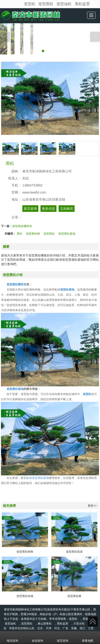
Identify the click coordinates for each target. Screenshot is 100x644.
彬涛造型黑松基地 (38, 478)
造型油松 (64, 4)
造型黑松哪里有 (22, 226)
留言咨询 (30, 209)
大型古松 (79, 624)
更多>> (92, 506)
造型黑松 (46, 4)
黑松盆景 (82, 4)
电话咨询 (12, 637)
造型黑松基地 (67, 234)
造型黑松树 (33, 234)
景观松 (87, 619)
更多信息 (48, 209)
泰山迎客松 (45, 624)
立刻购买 (67, 209)
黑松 (20, 234)
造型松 (30, 4)
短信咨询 (37, 637)
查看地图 (88, 637)
